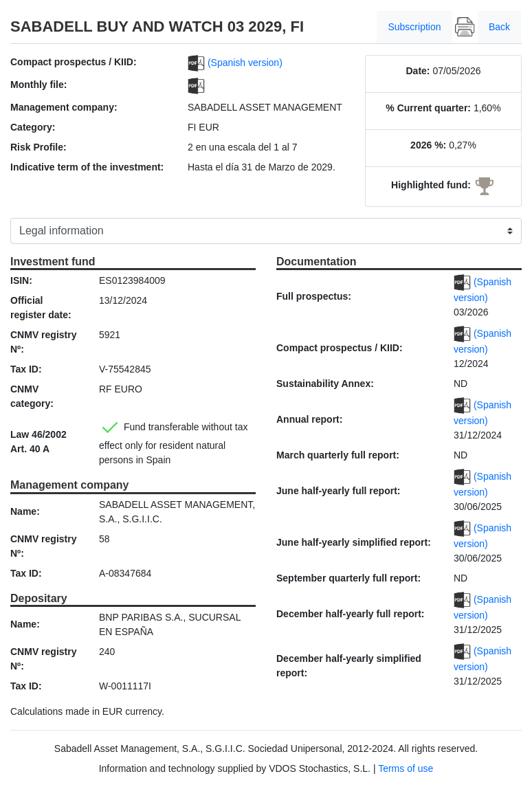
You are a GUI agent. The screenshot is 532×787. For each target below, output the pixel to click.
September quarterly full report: (348, 578)
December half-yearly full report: (351, 614)
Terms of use (406, 768)
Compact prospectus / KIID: (74, 62)
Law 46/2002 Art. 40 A (38, 442)
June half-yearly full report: (338, 491)
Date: (418, 71)
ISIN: (21, 280)
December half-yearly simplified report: (349, 666)
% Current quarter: (428, 108)
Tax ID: (26, 369)
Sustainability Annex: (325, 384)
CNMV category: (32, 396)
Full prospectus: (314, 296)
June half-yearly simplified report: (354, 542)
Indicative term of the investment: (87, 167)
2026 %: (428, 145)
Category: (33, 127)
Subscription (414, 27)
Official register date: (41, 308)
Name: (25, 511)
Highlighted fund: (431, 185)
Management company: (64, 107)
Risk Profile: (38, 147)
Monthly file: (38, 85)
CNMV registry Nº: (43, 342)
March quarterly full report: (338, 455)
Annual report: (309, 419)
